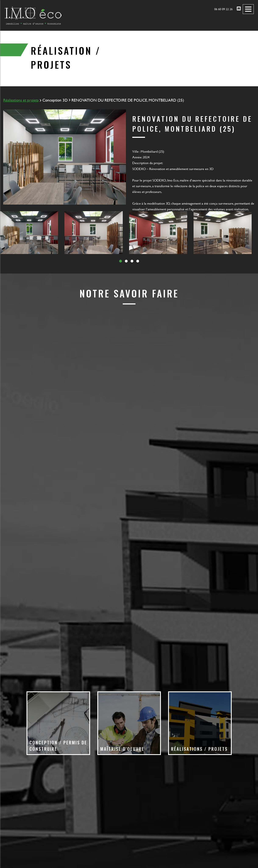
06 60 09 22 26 (223, 9)
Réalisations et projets (21, 100)
